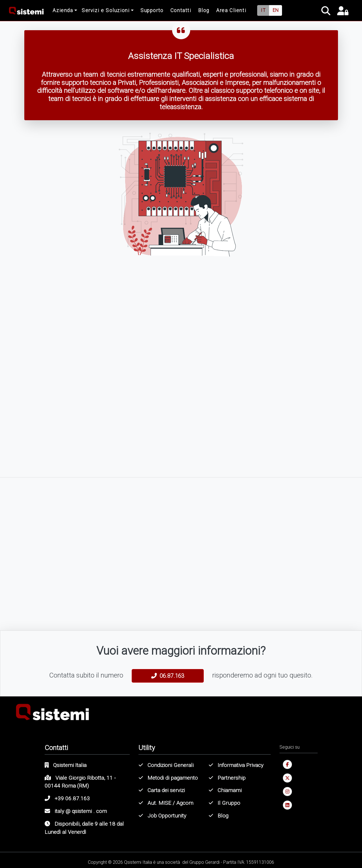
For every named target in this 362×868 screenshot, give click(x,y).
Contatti (181, 10)
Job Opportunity (162, 816)
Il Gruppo (225, 803)
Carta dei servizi (162, 790)
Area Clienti (231, 10)
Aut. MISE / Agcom (166, 803)
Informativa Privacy (236, 765)
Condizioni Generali (166, 765)
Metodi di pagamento (168, 778)
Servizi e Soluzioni (106, 10)
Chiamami (225, 790)
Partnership (227, 778)
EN (276, 10)
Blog (204, 10)
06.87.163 (168, 676)
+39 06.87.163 (67, 798)
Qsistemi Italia (66, 765)
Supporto (152, 10)
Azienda (63, 10)
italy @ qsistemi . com (76, 811)
